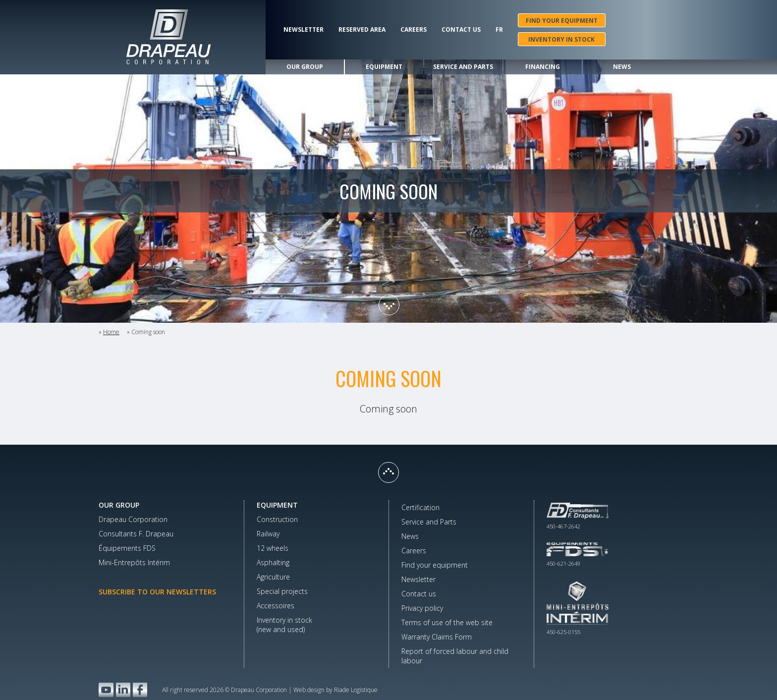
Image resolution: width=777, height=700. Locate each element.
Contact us (461, 30)
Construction (277, 519)
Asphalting (273, 562)
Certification (420, 507)
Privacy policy (422, 608)
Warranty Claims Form (437, 637)
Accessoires (276, 606)
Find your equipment (562, 21)
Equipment (384, 67)
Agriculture (273, 577)
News (622, 67)
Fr (499, 30)
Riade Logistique (356, 690)
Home (111, 332)
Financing (543, 67)
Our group (305, 67)
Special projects (282, 591)
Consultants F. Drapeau (136, 534)
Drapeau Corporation (133, 519)
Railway (268, 534)
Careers (414, 30)
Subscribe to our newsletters (157, 592)
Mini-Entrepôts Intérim (134, 562)
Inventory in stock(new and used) (284, 625)
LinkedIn (123, 690)
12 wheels (273, 548)
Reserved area (362, 30)
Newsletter (304, 30)
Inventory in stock (561, 39)
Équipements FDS (127, 548)
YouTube (106, 690)
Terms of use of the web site (447, 622)
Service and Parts (463, 67)
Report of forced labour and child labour (455, 656)
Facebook (140, 690)
